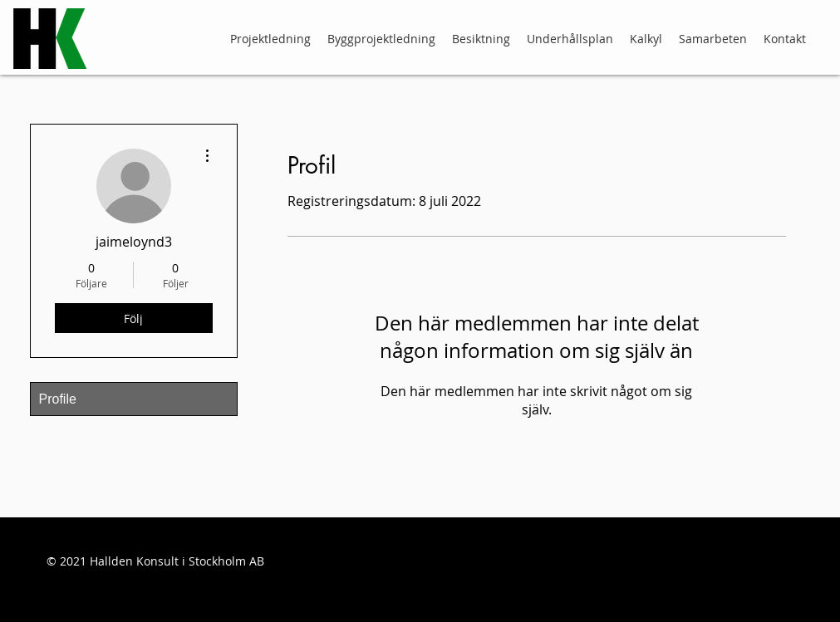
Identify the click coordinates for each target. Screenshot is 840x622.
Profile (58, 399)
